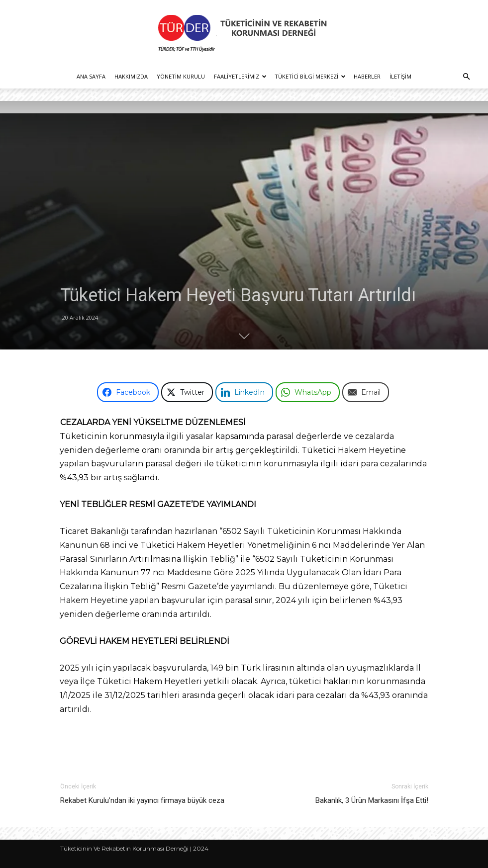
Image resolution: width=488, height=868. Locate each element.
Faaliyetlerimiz (240, 76)
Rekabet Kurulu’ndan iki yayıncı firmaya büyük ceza (142, 800)
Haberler (367, 76)
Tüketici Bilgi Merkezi (310, 76)
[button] (466, 77)
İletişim (400, 76)
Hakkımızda (131, 76)
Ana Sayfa (91, 76)
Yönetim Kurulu (181, 76)
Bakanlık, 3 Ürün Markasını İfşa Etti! (372, 800)
